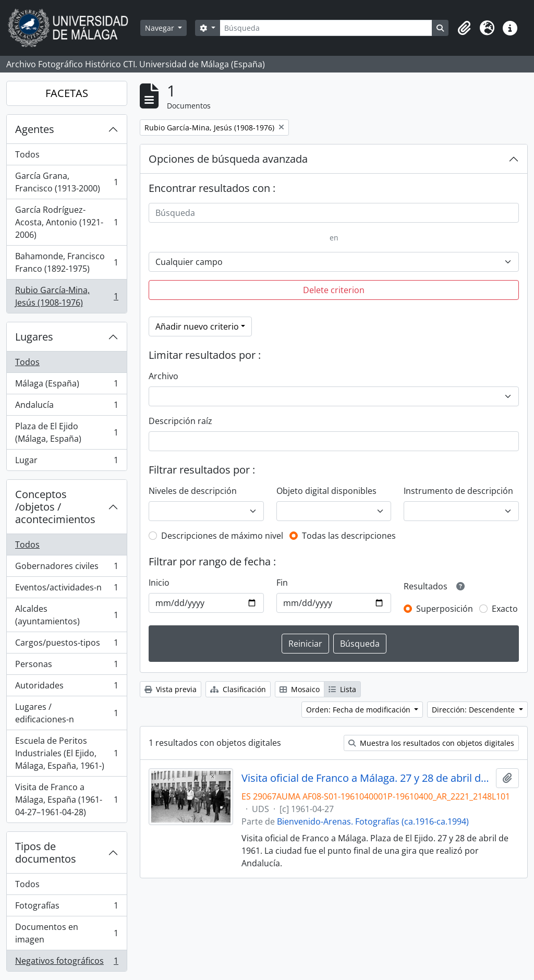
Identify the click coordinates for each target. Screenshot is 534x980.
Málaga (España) (66, 386)
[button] (464, 28)
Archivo (163, 376)
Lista (342, 689)
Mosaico (300, 689)
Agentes (35, 129)
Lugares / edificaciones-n (66, 713)
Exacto (505, 609)
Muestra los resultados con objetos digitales (431, 743)
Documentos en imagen (66, 933)
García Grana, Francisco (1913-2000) (66, 182)
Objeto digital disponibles (326, 491)
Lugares (34, 337)
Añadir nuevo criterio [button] (197, 326)
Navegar (161, 28)
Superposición (445, 609)
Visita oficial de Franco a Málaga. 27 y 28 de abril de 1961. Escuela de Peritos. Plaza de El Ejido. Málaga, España (367, 778)
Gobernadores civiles (66, 568)
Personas (66, 666)
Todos (27, 154)
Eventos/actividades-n (66, 590)
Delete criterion (334, 290)
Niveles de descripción (193, 491)
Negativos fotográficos (66, 963)
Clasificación (238, 689)
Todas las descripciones (349, 536)
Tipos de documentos (46, 852)
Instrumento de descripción (458, 491)
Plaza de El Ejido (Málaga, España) (66, 432)
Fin (282, 583)
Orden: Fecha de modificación (359, 710)
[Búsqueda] (326, 28)
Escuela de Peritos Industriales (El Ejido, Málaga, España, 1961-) (66, 753)
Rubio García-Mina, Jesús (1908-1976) (66, 296)
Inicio (159, 583)
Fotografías (66, 908)
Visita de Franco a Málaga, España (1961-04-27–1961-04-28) (66, 800)
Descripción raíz (180, 421)
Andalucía (66, 407)
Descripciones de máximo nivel (222, 536)
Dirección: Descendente (474, 710)
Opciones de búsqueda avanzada (228, 159)
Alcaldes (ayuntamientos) (66, 615)
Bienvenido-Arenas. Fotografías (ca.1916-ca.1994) (373, 821)
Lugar (66, 462)
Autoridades (66, 688)
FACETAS (67, 93)
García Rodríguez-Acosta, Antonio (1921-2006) (66, 222)
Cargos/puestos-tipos (66, 645)
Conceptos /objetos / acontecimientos (55, 507)
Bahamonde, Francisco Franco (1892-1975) (66, 262)
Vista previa (171, 689)
